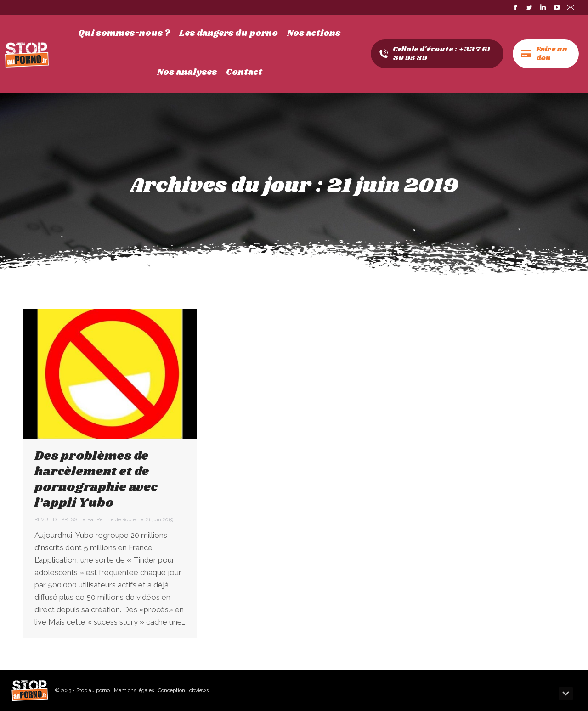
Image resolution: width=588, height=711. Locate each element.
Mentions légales (134, 691)
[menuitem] (124, 34)
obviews (199, 691)
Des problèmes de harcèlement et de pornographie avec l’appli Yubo (96, 480)
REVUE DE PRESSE (57, 520)
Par (113, 520)
